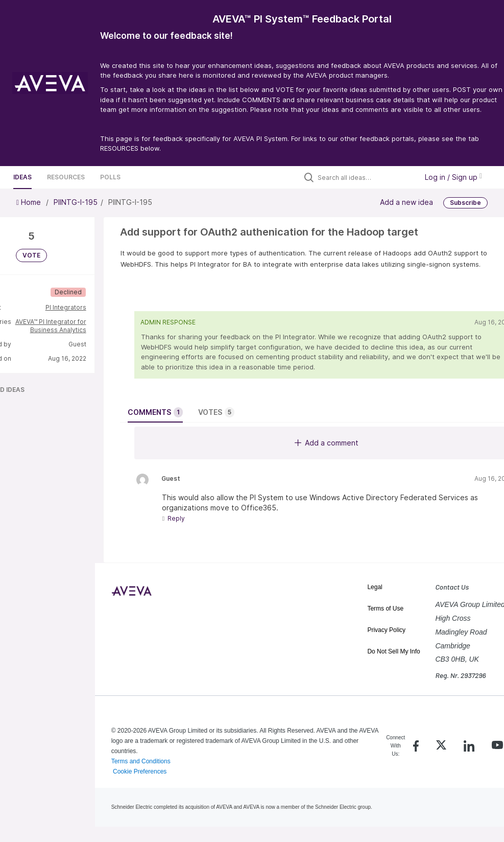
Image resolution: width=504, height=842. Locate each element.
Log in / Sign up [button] (453, 177)
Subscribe (465, 203)
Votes (216, 412)
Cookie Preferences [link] (140, 771)
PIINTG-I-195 (76, 202)
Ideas (22, 177)
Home (30, 202)
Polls (110, 177)
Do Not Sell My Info (393, 651)
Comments (155, 412)
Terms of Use (385, 609)
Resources (66, 177)
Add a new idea (406, 202)
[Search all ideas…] (365, 177)
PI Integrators (66, 307)
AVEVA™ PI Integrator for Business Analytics (51, 326)
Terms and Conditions (141, 761)
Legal (375, 587)
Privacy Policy (386, 630)
